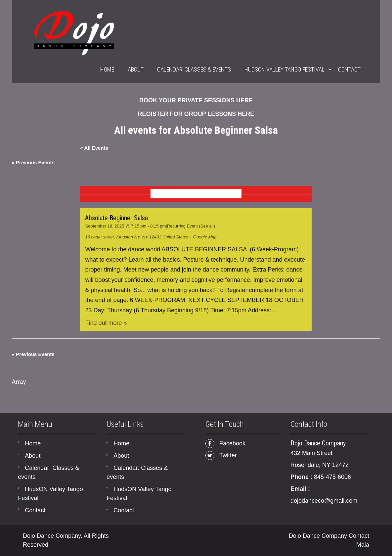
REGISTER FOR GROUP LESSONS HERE (196, 114)
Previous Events (33, 162)
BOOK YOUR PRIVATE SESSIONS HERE (196, 100)
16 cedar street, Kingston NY (112, 237)
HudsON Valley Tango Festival (284, 69)
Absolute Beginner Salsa (116, 218)
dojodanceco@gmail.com (324, 501)
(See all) (207, 226)
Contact (349, 69)
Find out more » (106, 323)
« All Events (94, 148)
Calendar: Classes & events (194, 69)
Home (107, 69)
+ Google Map (203, 237)
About (136, 69)
